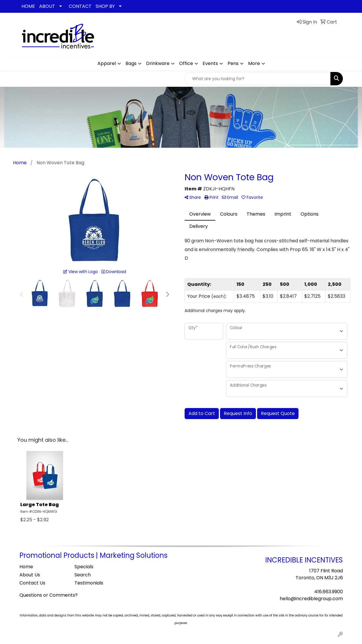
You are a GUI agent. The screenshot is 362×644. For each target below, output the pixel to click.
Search (83, 575)
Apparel (107, 63)
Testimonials (89, 583)
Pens (233, 63)
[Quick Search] (258, 79)
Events (210, 63)
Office (186, 63)
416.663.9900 (329, 592)
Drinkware (158, 63)
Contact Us (32, 583)
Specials (84, 567)
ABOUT (47, 6)
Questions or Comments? (49, 595)
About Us (30, 575)
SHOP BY (105, 6)
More (254, 63)
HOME (28, 6)
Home (26, 567)
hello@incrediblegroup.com (311, 599)
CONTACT (80, 6)
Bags (131, 63)
